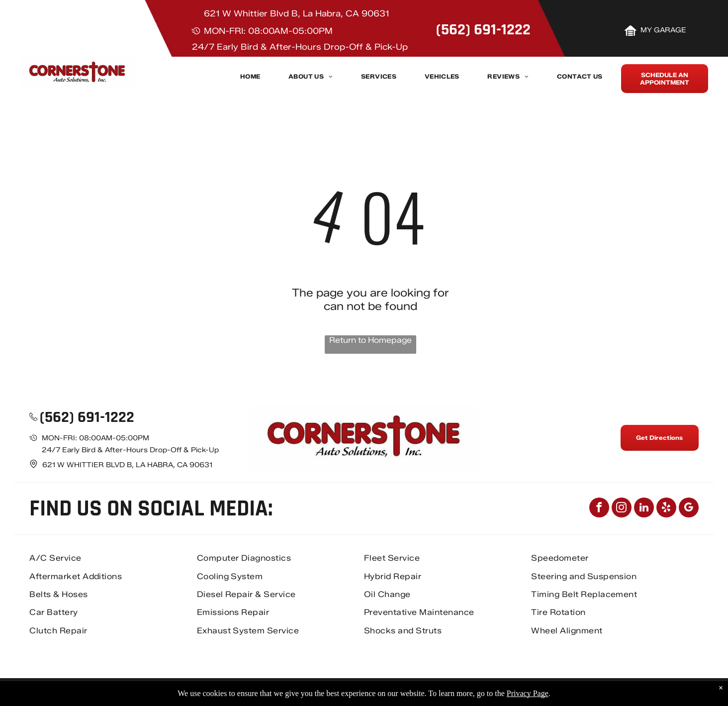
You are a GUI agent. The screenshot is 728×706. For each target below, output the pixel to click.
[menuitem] (250, 79)
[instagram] (622, 509)
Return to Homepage (370, 340)
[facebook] (599, 509)
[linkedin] (644, 509)
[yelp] (666, 509)
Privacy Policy (564, 692)
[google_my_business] (689, 509)
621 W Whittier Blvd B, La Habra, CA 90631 (297, 13)
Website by (669, 692)
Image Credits (619, 692)
